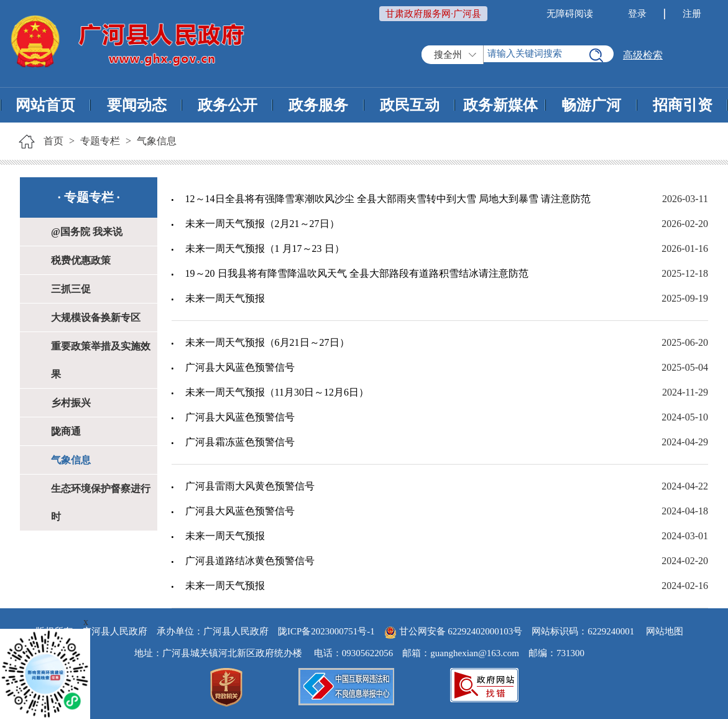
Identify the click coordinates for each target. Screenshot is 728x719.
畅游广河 (591, 105)
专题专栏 (100, 141)
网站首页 (45, 105)
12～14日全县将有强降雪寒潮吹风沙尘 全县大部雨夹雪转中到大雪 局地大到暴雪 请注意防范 (388, 199)
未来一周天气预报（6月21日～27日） (267, 342)
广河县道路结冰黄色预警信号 (250, 561)
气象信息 (157, 141)
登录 (637, 14)
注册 (692, 14)
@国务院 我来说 (87, 232)
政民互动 (410, 105)
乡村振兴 (71, 403)
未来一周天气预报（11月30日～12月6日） (277, 392)
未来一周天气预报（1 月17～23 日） (265, 248)
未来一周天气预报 (225, 298)
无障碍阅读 (570, 14)
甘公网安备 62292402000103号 (454, 631)
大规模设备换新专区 (96, 318)
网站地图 (665, 631)
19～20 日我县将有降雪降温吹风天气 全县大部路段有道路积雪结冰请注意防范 (357, 273)
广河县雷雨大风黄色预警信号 (250, 486)
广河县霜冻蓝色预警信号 (240, 442)
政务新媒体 (500, 105)
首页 (53, 141)
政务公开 (228, 105)
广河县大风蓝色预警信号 (240, 367)
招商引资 (683, 105)
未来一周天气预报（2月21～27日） (262, 224)
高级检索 (643, 55)
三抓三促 (71, 289)
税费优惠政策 (81, 260)
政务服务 (318, 105)
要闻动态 (137, 105)
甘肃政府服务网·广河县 (433, 14)
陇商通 (66, 431)
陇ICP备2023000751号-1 (326, 631)
